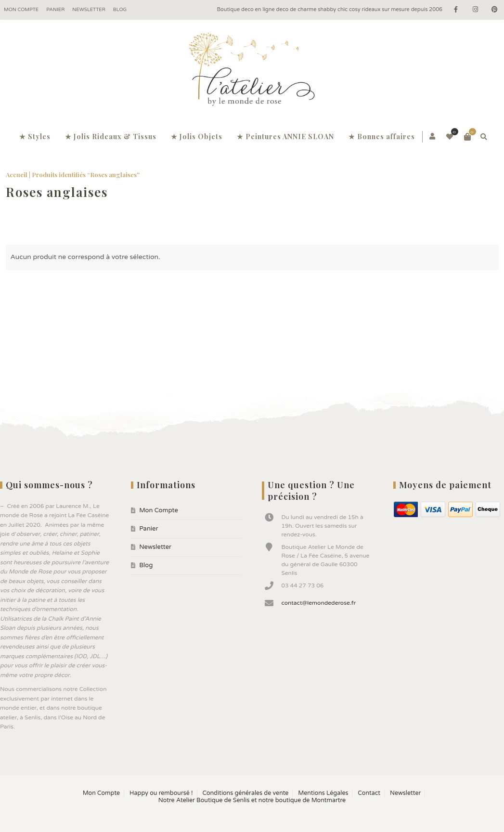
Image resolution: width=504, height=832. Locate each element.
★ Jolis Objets (197, 136)
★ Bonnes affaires (382, 136)
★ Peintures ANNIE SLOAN (285, 136)
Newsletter (89, 10)
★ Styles (35, 136)
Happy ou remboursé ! (161, 793)
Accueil (17, 175)
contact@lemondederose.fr (318, 603)
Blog (120, 10)
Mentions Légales (323, 793)
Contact (369, 793)
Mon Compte (21, 10)
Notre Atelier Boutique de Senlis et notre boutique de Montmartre (252, 800)
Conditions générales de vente (245, 793)
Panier (55, 10)
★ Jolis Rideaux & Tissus (111, 136)
